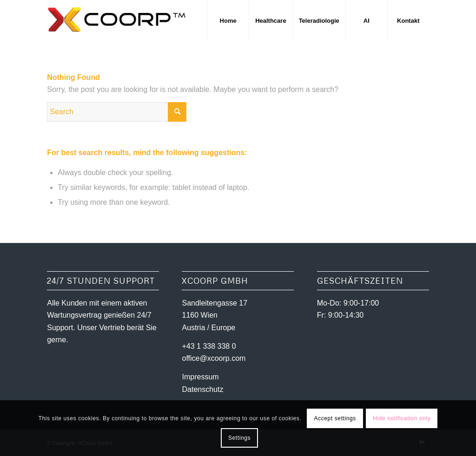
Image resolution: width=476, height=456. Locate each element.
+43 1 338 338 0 (209, 346)
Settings (239, 438)
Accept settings (335, 418)
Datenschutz (202, 389)
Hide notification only (402, 418)
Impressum (200, 377)
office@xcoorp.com (214, 358)
